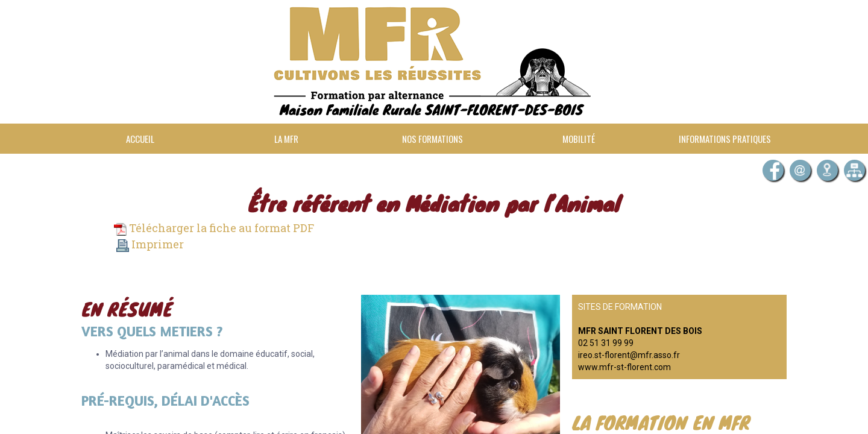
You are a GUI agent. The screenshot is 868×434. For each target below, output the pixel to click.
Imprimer (150, 244)
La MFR (286, 139)
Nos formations (432, 139)
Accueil (140, 139)
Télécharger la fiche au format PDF (214, 228)
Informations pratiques (725, 139)
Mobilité (579, 139)
